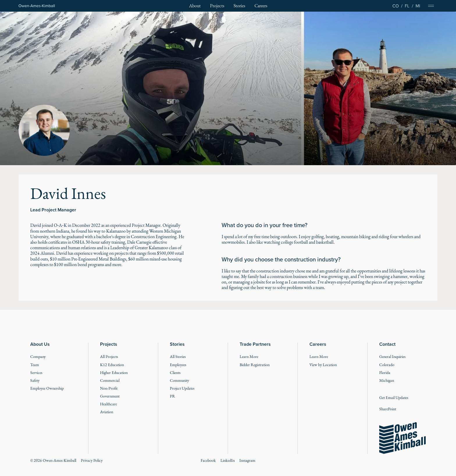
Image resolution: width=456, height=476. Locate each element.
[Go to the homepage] (402, 438)
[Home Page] (37, 6)
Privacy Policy (92, 460)
